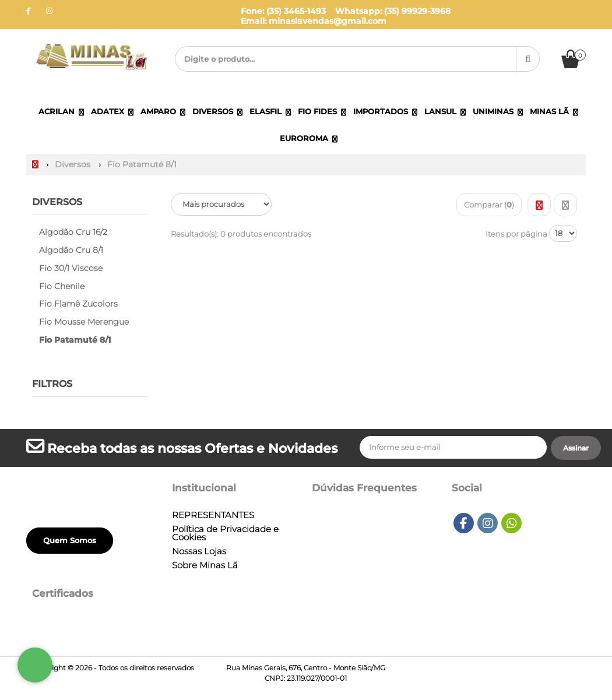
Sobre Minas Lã (205, 565)
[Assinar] (576, 448)
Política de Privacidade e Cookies (225, 533)
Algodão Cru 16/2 (73, 232)
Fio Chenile (62, 286)
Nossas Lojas (199, 551)
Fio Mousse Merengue (84, 322)
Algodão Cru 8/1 (71, 250)
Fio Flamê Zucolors (78, 304)
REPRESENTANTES (213, 515)
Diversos (57, 202)
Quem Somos (70, 540)
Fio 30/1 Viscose (71, 268)
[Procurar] (528, 59)
